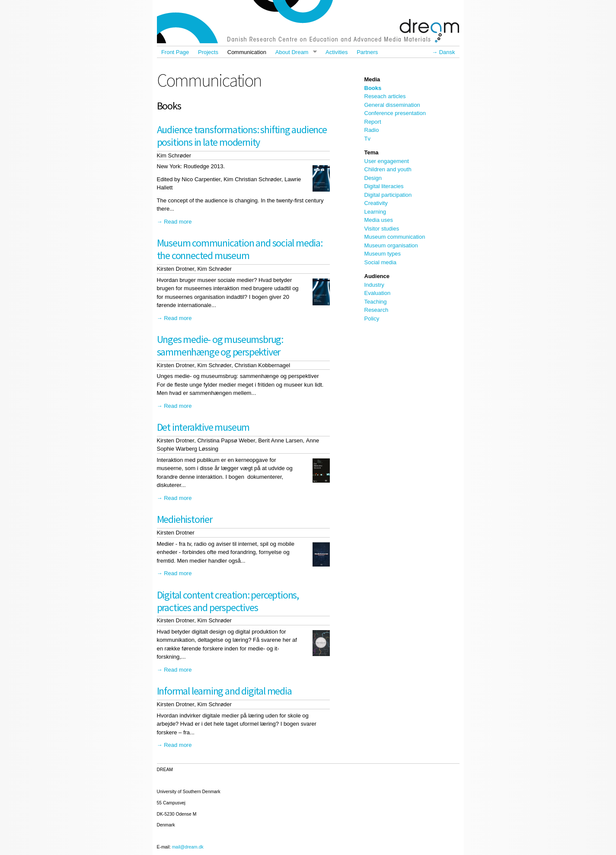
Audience (377, 276)
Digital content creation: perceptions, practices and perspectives (228, 601)
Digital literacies (384, 186)
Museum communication (395, 237)
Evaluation (378, 293)
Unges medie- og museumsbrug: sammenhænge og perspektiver (220, 346)
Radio (372, 130)
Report (373, 122)
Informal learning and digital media (224, 691)
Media (372, 79)
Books (373, 88)
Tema (372, 152)
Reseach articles (385, 96)
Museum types (383, 254)
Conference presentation (395, 113)
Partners (367, 52)
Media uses (379, 220)
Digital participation (388, 195)
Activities (337, 52)
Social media (380, 262)
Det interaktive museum (203, 427)
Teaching (376, 302)
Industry (374, 285)
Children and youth (388, 169)
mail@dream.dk (188, 847)
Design (373, 178)
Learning (375, 212)
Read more (178, 222)
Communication (247, 52)
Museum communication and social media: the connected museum (240, 249)
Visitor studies (382, 229)
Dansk (447, 52)
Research (377, 310)
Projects (208, 52)
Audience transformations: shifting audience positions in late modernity (242, 136)
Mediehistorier (185, 519)
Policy (372, 319)
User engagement (387, 161)
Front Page (175, 52)
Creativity (376, 203)
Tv (367, 139)
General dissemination (392, 105)
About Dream (294, 52)
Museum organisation (391, 245)
